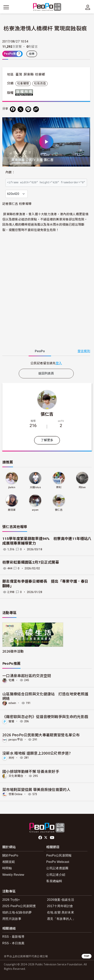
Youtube (52, 838)
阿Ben (82, 487)
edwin (12, 703)
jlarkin (12, 487)
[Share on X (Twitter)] (21, 109)
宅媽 (12, 680)
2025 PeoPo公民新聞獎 (19, 906)
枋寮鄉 (40, 74)
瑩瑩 (12, 721)
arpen (35, 510)
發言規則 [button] (84, 351)
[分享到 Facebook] (13, 109)
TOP (87, 956)
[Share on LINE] (28, 109)
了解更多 (47, 440)
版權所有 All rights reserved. (25, 93)
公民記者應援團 (57, 868)
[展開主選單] (6, 7)
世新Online (16, 794)
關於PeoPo (10, 855)
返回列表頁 (46, 373)
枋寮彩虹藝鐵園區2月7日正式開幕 (31, 562)
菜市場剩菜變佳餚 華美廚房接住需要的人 (36, 789)
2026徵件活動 (13, 651)
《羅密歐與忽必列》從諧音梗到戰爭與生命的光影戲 (45, 716)
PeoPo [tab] (40, 351)
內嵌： (10, 172)
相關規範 (9, 862)
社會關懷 (23, 83)
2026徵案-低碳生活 (61, 900)
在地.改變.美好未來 (61, 912)
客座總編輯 (54, 881)
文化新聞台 (16, 776)
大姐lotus (35, 487)
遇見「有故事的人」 (61, 919)
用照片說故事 (12, 919)
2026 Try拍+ (11, 900)
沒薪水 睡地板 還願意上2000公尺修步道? (36, 753)
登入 (59, 363)
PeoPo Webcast (58, 862)
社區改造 (40, 83)
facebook (41, 838)
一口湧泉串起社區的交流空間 (27, 675)
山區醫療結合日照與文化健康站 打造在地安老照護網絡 (45, 696)
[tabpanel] (46, 363)
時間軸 (7, 868)
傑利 (59, 487)
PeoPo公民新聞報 (59, 855)
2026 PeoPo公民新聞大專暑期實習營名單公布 (41, 735)
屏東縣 (29, 74)
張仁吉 (47, 414)
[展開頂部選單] (88, 7)
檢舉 (32, 54)
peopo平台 (16, 740)
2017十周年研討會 (60, 906)
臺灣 (19, 74)
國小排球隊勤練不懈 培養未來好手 (31, 771)
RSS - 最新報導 (13, 937)
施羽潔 (12, 510)
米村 (12, 758)
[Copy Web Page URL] (36, 109)
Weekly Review (13, 875)
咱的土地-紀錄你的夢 (17, 912)
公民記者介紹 (56, 875)
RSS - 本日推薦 (13, 943)
